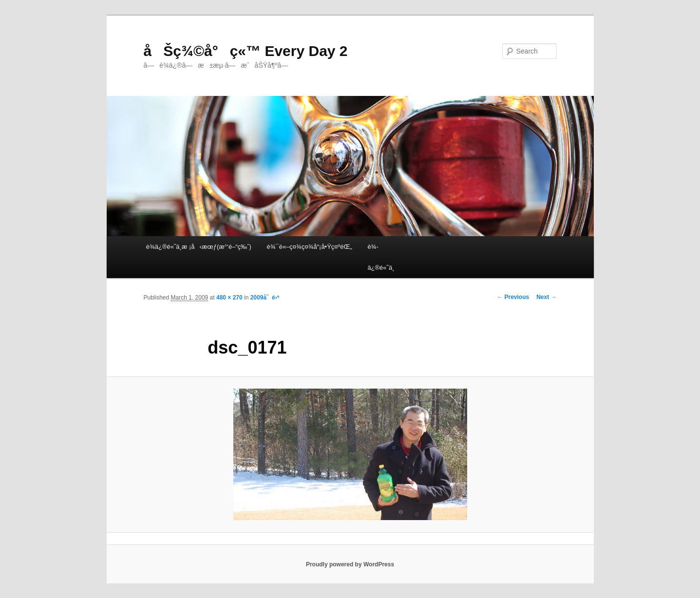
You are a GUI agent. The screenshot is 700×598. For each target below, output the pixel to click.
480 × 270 (229, 298)
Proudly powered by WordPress (350, 564)
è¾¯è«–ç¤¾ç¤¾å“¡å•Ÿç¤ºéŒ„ (309, 247)
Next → (546, 297)
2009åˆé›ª (265, 298)
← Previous (513, 297)
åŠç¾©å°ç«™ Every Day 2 (246, 51)
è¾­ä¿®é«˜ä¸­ (381, 257)
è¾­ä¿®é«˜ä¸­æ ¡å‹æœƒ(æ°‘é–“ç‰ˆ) (199, 247)
